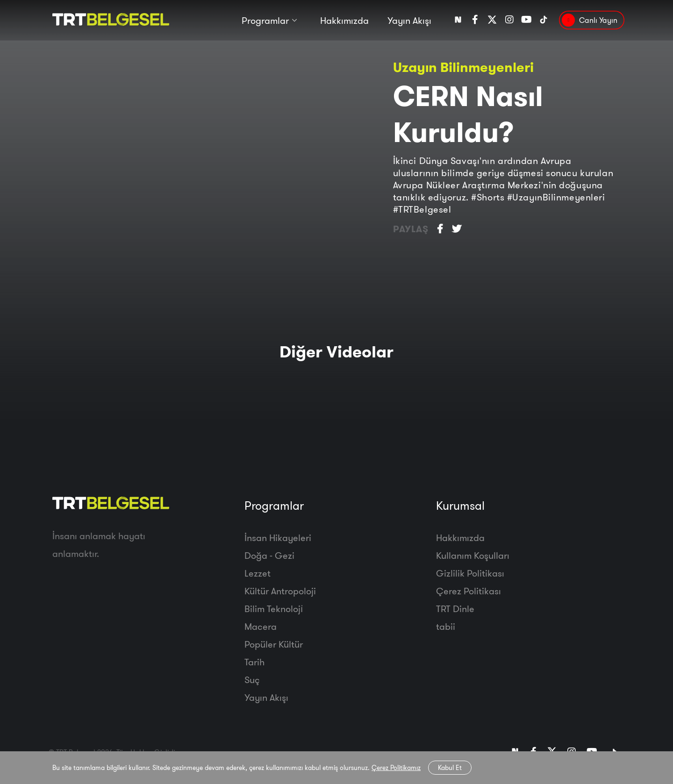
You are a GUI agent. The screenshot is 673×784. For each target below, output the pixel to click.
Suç (252, 680)
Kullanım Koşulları (473, 555)
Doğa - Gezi (269, 555)
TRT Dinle (455, 609)
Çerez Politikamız (396, 768)
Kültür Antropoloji (280, 591)
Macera (261, 626)
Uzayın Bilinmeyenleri (463, 67)
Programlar (265, 22)
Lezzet (258, 573)
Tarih (254, 662)
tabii (446, 626)
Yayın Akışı (409, 22)
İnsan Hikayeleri (278, 538)
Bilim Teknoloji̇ (274, 609)
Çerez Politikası (469, 591)
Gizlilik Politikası (470, 573)
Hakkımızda (344, 22)
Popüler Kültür (274, 644)
